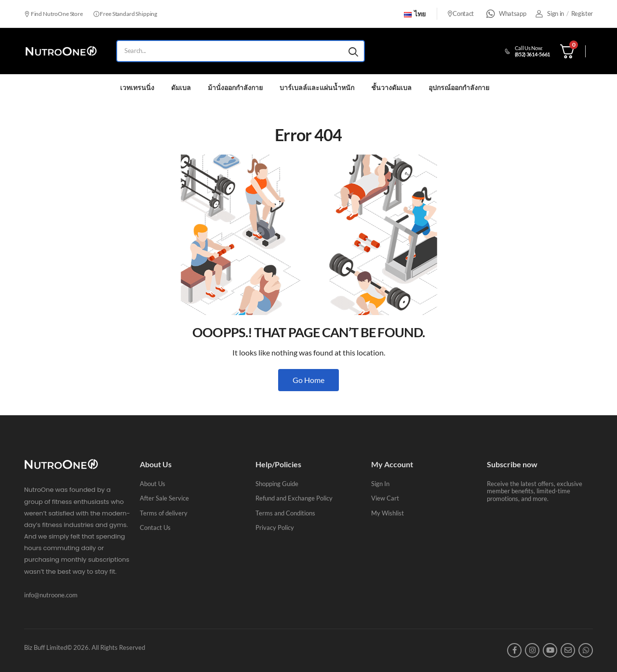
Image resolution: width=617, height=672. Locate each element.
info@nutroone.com (51, 595)
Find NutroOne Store (54, 14)
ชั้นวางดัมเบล (391, 87)
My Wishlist (388, 513)
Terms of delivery (164, 513)
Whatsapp (512, 13)
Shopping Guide (277, 484)
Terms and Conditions (285, 513)
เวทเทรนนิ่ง (137, 87)
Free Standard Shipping (125, 14)
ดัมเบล (181, 87)
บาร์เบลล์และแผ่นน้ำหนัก (317, 87)
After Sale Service (164, 498)
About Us (153, 484)
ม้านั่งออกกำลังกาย (235, 87)
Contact (460, 13)
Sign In (380, 484)
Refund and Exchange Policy (294, 498)
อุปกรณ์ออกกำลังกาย (459, 87)
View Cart (385, 498)
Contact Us (155, 527)
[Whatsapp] (491, 14)
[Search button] (353, 51)
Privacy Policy (275, 527)
